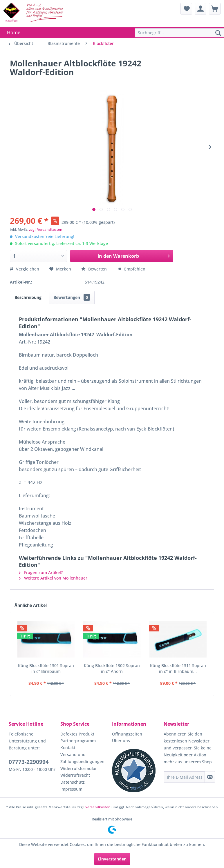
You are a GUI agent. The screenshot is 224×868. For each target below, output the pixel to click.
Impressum (71, 789)
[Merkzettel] (186, 9)
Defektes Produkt (77, 734)
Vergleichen (25, 269)
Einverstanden (112, 859)
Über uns (121, 741)
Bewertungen (72, 297)
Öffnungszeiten (127, 734)
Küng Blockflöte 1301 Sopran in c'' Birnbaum (46, 668)
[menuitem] (186, 9)
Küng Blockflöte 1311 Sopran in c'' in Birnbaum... (178, 668)
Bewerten (95, 269)
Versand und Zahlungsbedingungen (82, 758)
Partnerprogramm (78, 741)
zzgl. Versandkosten (46, 229)
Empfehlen (132, 269)
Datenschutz (73, 782)
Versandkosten (98, 807)
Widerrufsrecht (75, 775)
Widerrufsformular (79, 768)
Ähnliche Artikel (31, 605)
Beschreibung (28, 297)
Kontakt (68, 748)
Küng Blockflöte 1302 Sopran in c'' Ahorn (112, 668)
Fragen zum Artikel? (41, 572)
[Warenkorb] (215, 9)
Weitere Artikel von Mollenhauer (53, 578)
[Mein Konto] (200, 9)
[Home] (14, 32)
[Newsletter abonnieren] (210, 777)
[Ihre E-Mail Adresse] (184, 777)
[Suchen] (218, 33)
